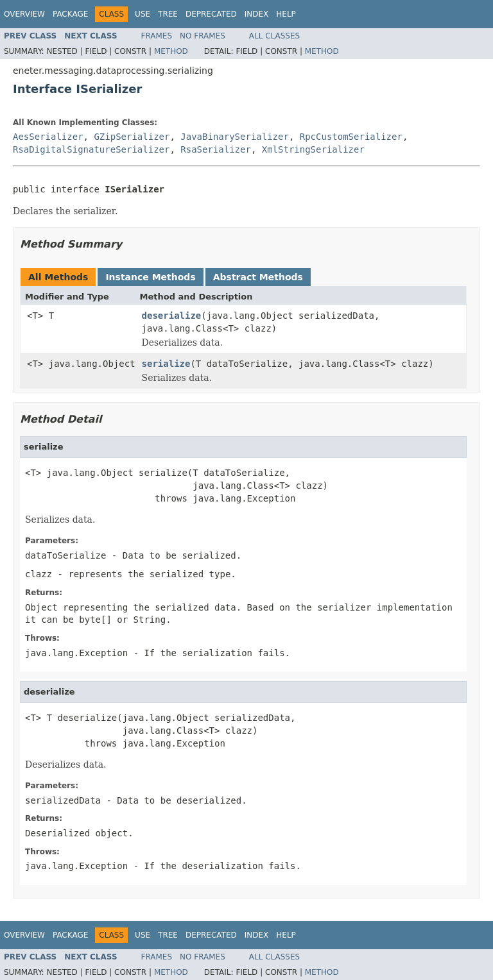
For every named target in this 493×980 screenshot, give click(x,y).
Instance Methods (150, 277)
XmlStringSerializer (313, 149)
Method (171, 51)
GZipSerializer (132, 137)
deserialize (172, 316)
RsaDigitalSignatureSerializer (91, 149)
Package (70, 14)
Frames (157, 36)
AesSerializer (48, 137)
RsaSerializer (216, 149)
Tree (168, 14)
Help (286, 14)
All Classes (274, 36)
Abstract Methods (258, 277)
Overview (24, 14)
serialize (166, 364)
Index (257, 14)
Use (143, 14)
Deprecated (211, 14)
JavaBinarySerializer (235, 137)
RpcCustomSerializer (351, 137)
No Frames (203, 36)
